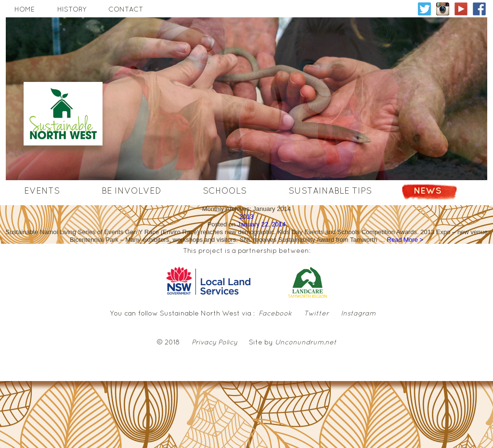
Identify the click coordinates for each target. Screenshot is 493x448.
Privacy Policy (214, 342)
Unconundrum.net (306, 342)
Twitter (316, 313)
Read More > (405, 240)
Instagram (358, 313)
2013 (247, 217)
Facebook (275, 313)
